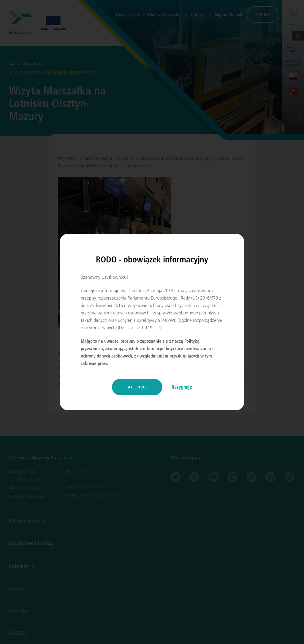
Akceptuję (137, 387)
